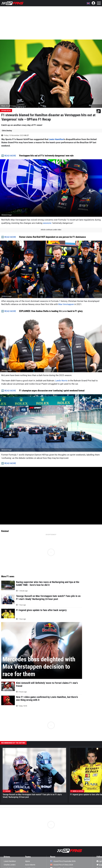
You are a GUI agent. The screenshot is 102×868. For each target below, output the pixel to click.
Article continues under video (51, 230)
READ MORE (10, 156)
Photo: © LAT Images (9, 106)
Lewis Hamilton (56, 139)
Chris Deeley (7, 131)
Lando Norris (61, 381)
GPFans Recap (6, 111)
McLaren (63, 311)
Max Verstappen (66, 304)
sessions (47, 223)
